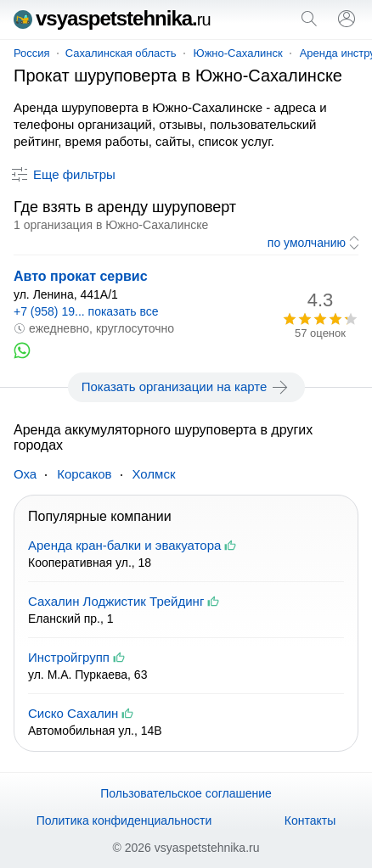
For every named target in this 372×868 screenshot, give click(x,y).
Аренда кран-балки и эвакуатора (124, 545)
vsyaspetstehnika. (112, 18)
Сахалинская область (121, 53)
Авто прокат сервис (81, 276)
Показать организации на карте (186, 387)
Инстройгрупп (69, 657)
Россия (32, 53)
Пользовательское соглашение (186, 793)
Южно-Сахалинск (238, 53)
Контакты (310, 820)
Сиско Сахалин (73, 713)
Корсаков (84, 474)
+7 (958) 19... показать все (86, 311)
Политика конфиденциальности (124, 820)
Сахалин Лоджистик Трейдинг (116, 601)
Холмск (154, 474)
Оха (25, 474)
